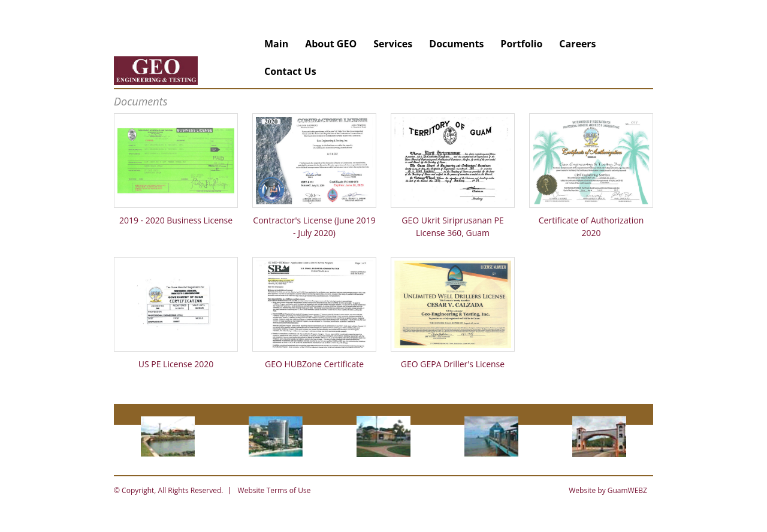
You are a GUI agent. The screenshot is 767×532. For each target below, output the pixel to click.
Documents (456, 44)
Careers (577, 44)
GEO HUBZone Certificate (314, 364)
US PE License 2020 (176, 364)
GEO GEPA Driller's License (453, 364)
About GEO (331, 44)
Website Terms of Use (274, 490)
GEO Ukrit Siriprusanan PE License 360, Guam (453, 226)
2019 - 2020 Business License (176, 220)
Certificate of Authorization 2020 (591, 226)
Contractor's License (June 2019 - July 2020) (314, 226)
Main (276, 44)
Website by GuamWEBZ (608, 490)
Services (393, 44)
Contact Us (290, 71)
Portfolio (521, 44)
